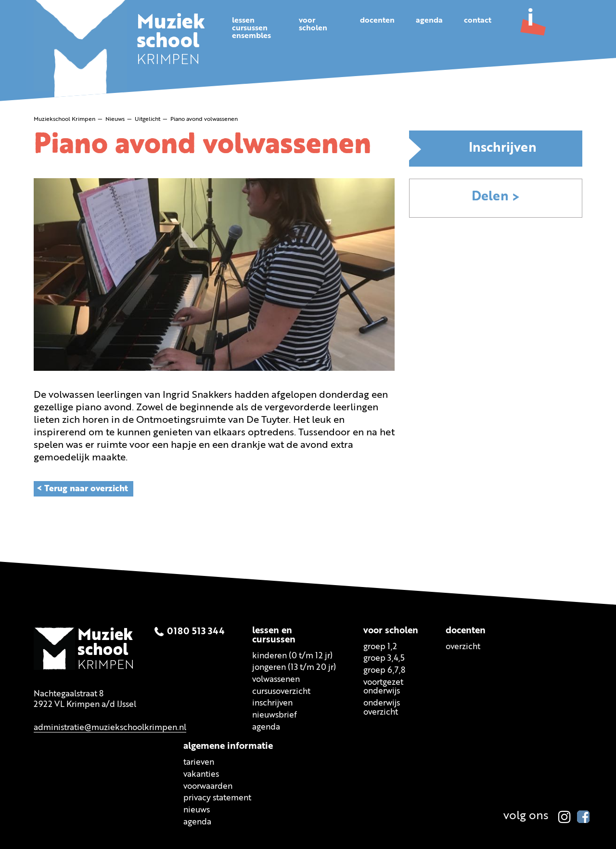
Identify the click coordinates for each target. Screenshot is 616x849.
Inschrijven (503, 149)
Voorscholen (313, 25)
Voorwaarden (208, 786)
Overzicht (463, 647)
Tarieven (199, 763)
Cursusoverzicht (281, 691)
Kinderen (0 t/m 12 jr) (292, 656)
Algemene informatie (228, 747)
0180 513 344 (196, 632)
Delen (490, 197)
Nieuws (197, 810)
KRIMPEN (172, 42)
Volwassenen (276, 680)
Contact (478, 21)
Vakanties (201, 775)
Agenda (429, 21)
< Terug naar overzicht (82, 488)
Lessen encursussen (274, 635)
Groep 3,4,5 (384, 659)
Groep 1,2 (380, 647)
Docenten (377, 21)
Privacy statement (217, 798)
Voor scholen (391, 631)
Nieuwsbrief (275, 715)
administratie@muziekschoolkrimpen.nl (110, 727)
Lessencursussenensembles (251, 28)
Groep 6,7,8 (384, 671)
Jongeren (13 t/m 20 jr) (294, 668)
